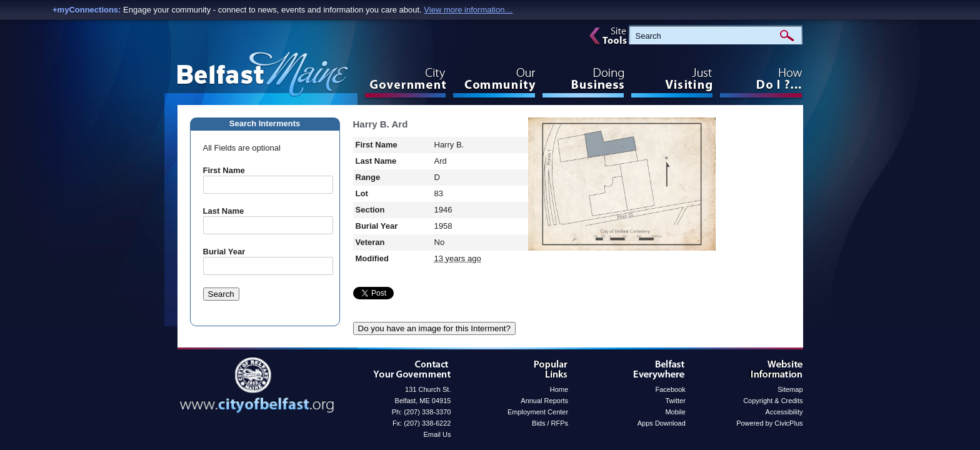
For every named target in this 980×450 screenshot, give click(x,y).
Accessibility (784, 412)
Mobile (675, 412)
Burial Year (224, 252)
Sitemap (790, 389)
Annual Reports (544, 401)
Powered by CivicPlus (769, 423)
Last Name (224, 211)
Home (559, 389)
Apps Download (662, 423)
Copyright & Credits (773, 401)
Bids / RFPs (550, 423)
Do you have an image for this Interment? (434, 328)
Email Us (437, 434)
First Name (224, 170)
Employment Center (538, 412)
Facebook (671, 389)
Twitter (675, 401)
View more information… (468, 10)
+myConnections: (87, 10)
